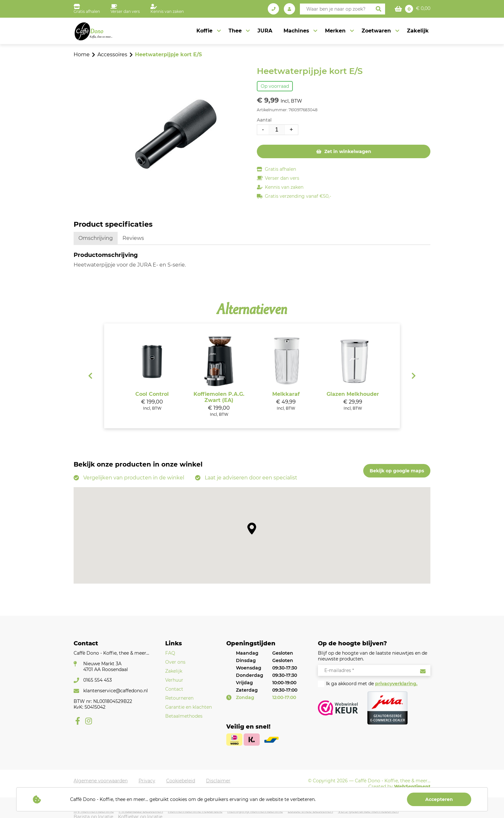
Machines (297, 31)
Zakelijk (418, 31)
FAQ (170, 653)
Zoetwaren (377, 31)
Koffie (206, 31)
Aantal (264, 120)
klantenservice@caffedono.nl (116, 691)
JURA (266, 31)
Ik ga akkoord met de (372, 684)
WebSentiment (412, 786)
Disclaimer (218, 781)
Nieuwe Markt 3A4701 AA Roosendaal (106, 667)
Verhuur (174, 680)
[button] (252, 528)
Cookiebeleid (181, 781)
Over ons (175, 662)
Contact (174, 689)
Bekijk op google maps (397, 471)
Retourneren (179, 698)
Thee (236, 31)
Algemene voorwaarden (101, 781)
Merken (336, 31)
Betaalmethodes (184, 716)
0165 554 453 (98, 680)
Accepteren (439, 799)
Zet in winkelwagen (347, 151)
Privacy (147, 781)
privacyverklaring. (396, 684)
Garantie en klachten (189, 707)
